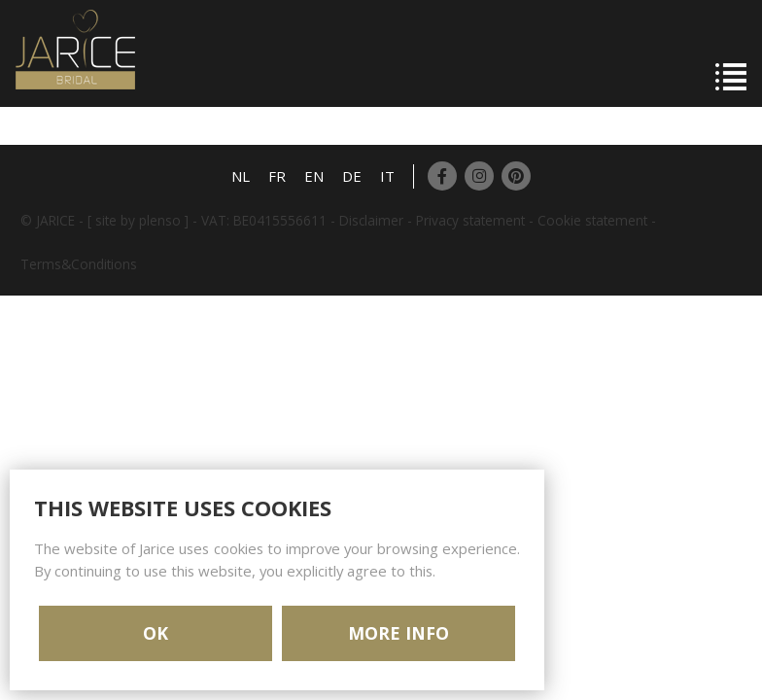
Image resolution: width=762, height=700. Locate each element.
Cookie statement (592, 220)
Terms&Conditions (79, 264)
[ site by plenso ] (138, 220)
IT (387, 176)
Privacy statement (470, 220)
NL (241, 176)
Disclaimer (371, 220)
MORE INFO (398, 633)
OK (156, 633)
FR (277, 176)
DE (352, 176)
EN (314, 176)
